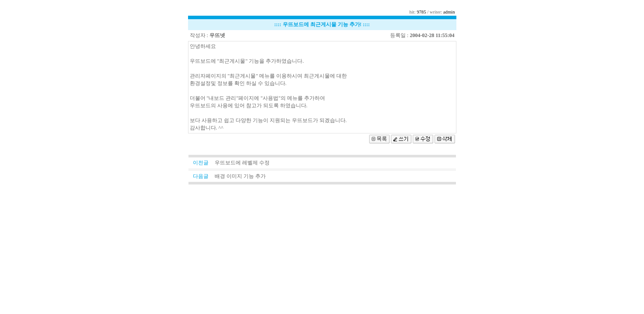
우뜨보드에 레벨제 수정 (242, 163)
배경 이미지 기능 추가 (240, 176)
